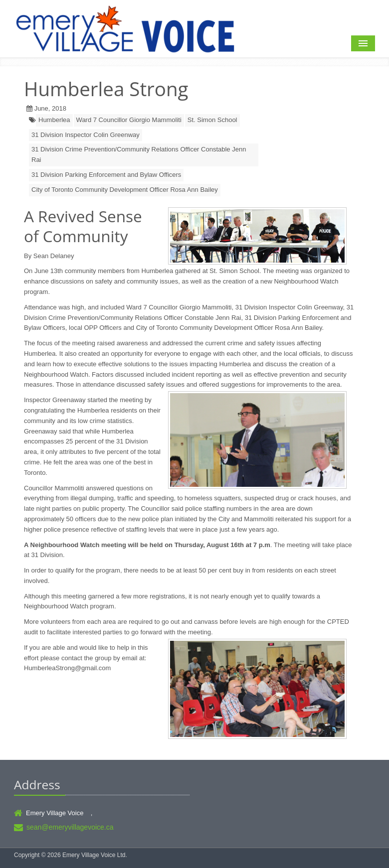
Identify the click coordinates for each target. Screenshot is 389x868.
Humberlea (54, 120)
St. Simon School (212, 120)
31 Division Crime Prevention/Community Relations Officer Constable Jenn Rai (139, 154)
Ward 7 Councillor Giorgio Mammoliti (129, 120)
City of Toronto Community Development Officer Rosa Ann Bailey (125, 190)
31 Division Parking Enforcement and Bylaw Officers (106, 175)
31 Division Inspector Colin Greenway (86, 135)
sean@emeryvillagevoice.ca (70, 827)
